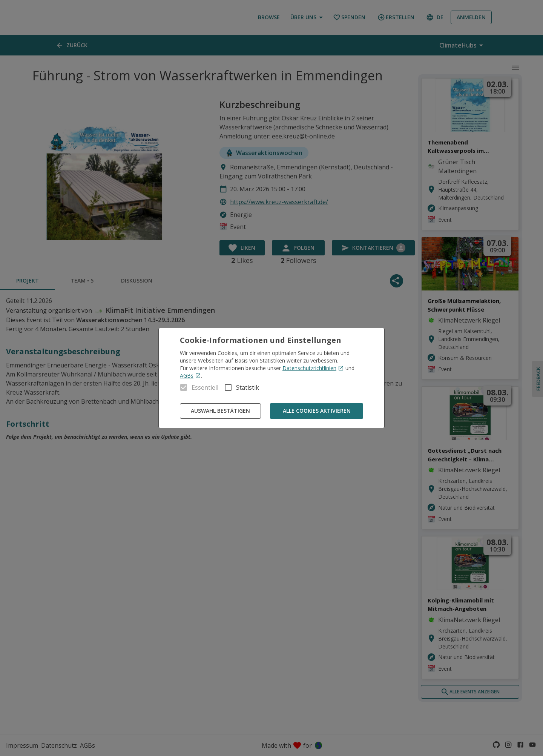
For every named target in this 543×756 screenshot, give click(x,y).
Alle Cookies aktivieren (317, 411)
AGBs (190, 376)
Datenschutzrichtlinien (313, 368)
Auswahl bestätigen (220, 411)
